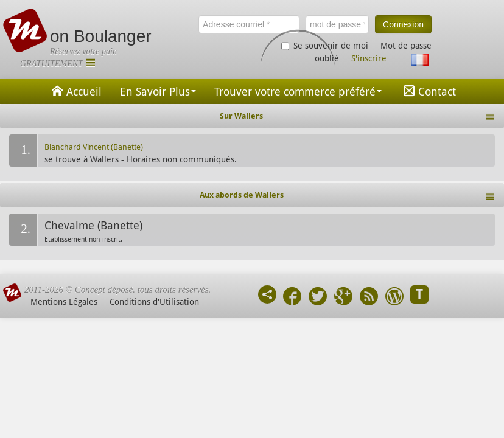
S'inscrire (369, 58)
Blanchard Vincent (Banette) (94, 147)
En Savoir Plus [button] (158, 92)
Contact (428, 91)
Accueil (75, 91)
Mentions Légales (64, 302)
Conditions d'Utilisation (154, 302)
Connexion (403, 24)
